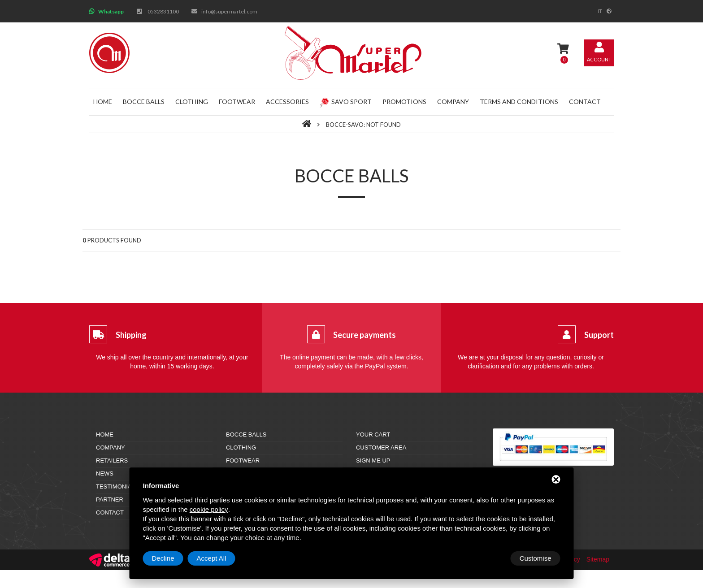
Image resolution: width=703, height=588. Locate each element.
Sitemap (598, 559)
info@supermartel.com (229, 11)
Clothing (192, 102)
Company (453, 102)
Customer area (381, 447)
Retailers (112, 460)
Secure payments (365, 335)
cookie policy (209, 509)
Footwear (237, 102)
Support (599, 335)
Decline (488, 558)
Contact (585, 102)
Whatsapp (111, 11)
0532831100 (163, 11)
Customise (168, 558)
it (600, 11)
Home (103, 102)
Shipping (131, 335)
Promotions (404, 102)
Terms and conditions (519, 102)
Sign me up (373, 460)
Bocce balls (144, 102)
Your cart (373, 435)
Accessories (287, 102)
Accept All (537, 558)
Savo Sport (346, 102)
